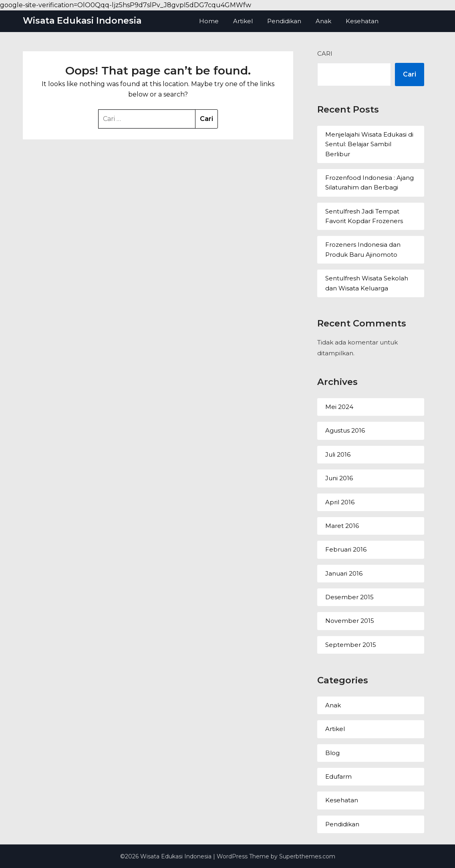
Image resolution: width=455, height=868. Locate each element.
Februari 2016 (346, 549)
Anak (323, 21)
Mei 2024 (339, 407)
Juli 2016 (338, 454)
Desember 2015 (349, 597)
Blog (332, 753)
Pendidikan (284, 21)
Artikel (243, 21)
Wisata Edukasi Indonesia (82, 21)
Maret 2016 (342, 526)
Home (209, 21)
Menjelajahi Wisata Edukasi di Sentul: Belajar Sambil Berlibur (369, 144)
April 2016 (340, 502)
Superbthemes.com (307, 856)
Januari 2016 (344, 573)
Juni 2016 (339, 478)
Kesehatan (362, 21)
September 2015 (351, 645)
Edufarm (338, 776)
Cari (325, 53)
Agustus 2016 (345, 430)
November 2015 (350, 621)
